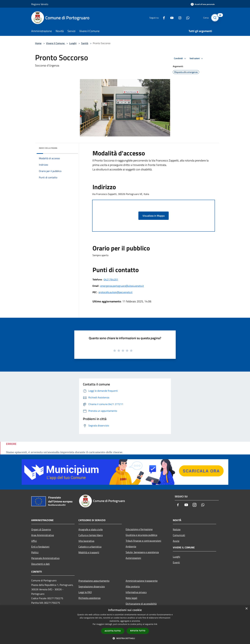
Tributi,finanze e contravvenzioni (143, 541)
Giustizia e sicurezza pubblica (141, 535)
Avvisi (176, 541)
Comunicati (179, 535)
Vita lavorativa (86, 541)
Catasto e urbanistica (90, 547)
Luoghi (73, 43)
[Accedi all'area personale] (203, 4)
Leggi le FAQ (85, 592)
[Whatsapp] (187, 18)
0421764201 (111, 279)
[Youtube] (171, 18)
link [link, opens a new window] (156, 624)
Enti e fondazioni (40, 547)
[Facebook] (163, 18)
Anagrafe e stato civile (91, 529)
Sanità (85, 43)
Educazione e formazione (139, 529)
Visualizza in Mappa (154, 216)
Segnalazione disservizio (92, 586)
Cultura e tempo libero (91, 535)
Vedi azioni (197, 59)
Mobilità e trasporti (89, 552)
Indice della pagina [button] (48, 148)
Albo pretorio (133, 586)
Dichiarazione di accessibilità (141, 604)
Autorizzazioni (133, 558)
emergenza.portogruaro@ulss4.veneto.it (122, 286)
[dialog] (125, 625)
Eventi (176, 562)
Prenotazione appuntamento (94, 581)
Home (38, 43)
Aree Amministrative (43, 535)
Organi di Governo (41, 529)
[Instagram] (179, 18)
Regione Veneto (40, 4)
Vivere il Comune (56, 43)
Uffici (34, 541)
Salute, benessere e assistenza (142, 552)
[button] (125, 638)
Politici (35, 552)
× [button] (246, 609)
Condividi (180, 59)
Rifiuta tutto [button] (138, 631)
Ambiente (131, 546)
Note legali (131, 598)
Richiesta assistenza (89, 598)
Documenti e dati (40, 564)
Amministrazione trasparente (142, 581)
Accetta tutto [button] (113, 631)
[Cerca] (215, 18)
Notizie (177, 529)
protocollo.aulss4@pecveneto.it (116, 292)
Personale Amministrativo (45, 558)
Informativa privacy (136, 592)
